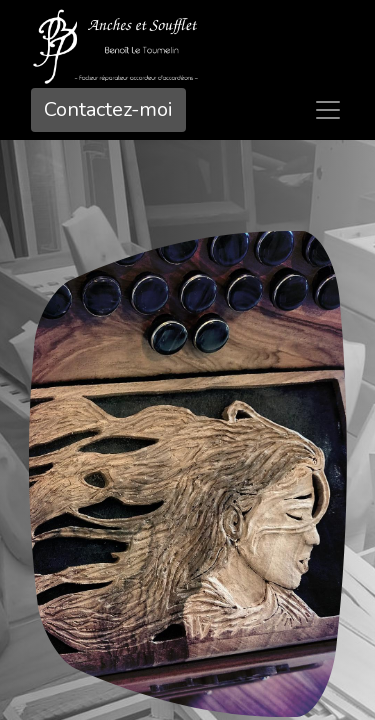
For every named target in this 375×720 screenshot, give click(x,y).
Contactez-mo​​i (108, 109)
